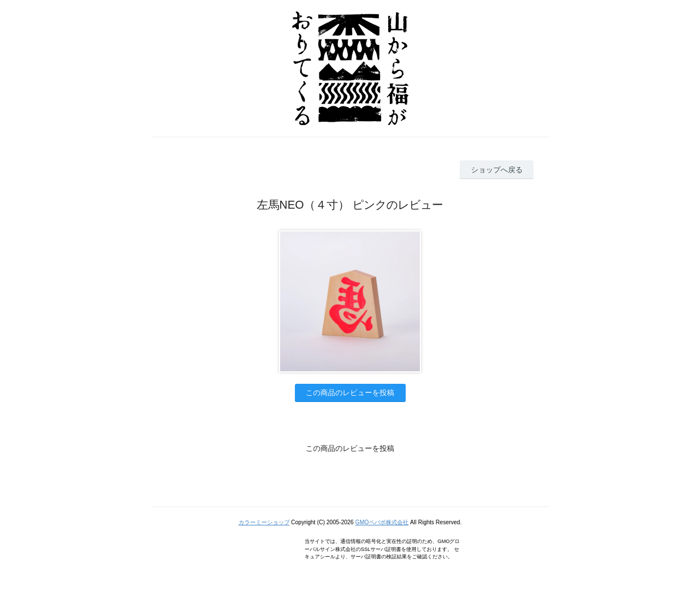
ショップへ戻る (497, 170)
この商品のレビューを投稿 (350, 393)
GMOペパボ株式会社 (382, 522)
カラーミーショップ (264, 522)
